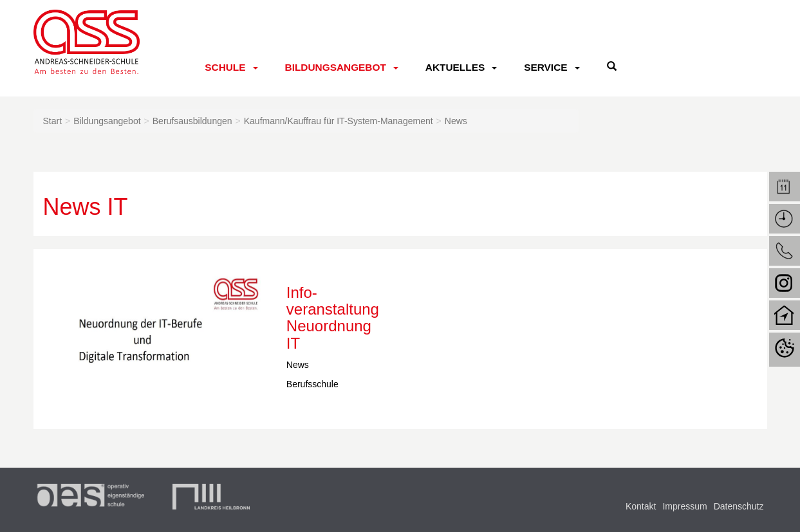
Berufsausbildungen (192, 121)
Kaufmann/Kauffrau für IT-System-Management (339, 121)
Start (53, 121)
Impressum (684, 506)
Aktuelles (455, 67)
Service (545, 67)
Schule (225, 67)
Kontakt (641, 506)
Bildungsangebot (336, 67)
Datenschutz (739, 506)
